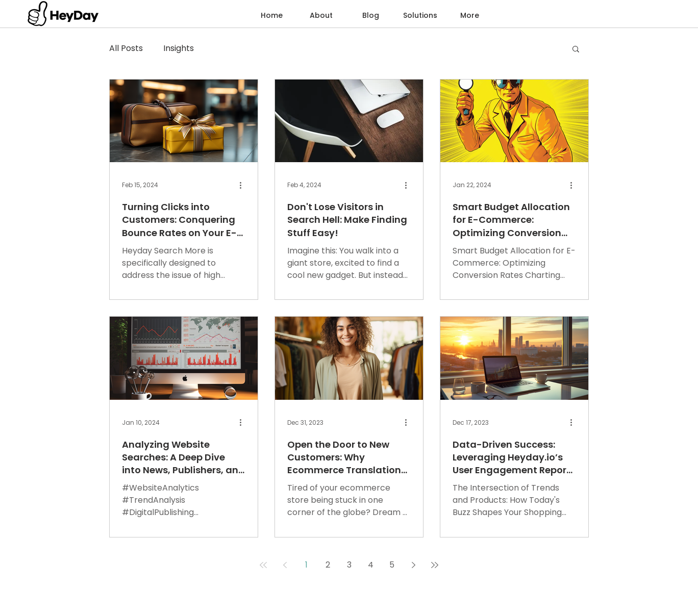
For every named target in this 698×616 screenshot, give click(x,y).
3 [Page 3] (349, 565)
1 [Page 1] (306, 565)
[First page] (263, 565)
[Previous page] (285, 565)
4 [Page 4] (371, 565)
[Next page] (413, 565)
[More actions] (244, 185)
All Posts (126, 48)
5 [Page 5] (392, 565)
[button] (420, 15)
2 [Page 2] (328, 565)
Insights (179, 48)
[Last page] (435, 565)
